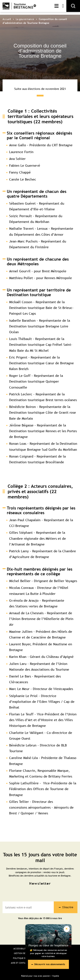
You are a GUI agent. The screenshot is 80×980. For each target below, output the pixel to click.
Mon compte (63, 6)
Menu (57, 6)
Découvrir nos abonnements (50, 964)
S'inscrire (68, 907)
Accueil (7, 19)
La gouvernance (25, 19)
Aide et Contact (19, 963)
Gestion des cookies (25, 953)
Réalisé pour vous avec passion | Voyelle (40, 976)
